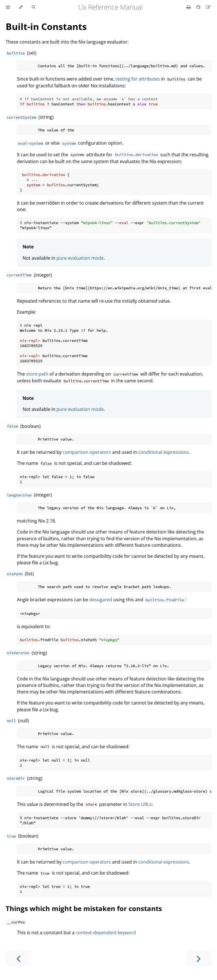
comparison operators (87, 452)
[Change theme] (21, 7)
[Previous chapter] (18, 958)
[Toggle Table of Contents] (8, 7)
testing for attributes (138, 79)
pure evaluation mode (80, 258)
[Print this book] (189, 7)
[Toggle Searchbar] (33, 7)
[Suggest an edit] (208, 7)
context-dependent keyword (106, 933)
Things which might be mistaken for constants (84, 908)
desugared (101, 600)
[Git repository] (199, 7)
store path (37, 374)
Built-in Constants (46, 26)
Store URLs (140, 804)
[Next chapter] (199, 958)
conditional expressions (164, 452)
